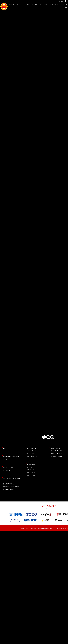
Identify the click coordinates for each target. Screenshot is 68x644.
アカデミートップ (32, 486)
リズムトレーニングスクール (59, 477)
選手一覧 (30, 489)
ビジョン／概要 (31, 497)
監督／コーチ (31, 494)
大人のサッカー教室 (56, 472)
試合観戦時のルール (9, 506)
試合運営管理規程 (8, 511)
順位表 (5, 481)
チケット (58, 2)
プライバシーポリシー (54, 548)
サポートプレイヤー (32, 472)
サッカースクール (56, 469)
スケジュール (31, 475)
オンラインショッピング (45, 2)
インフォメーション (8, 489)
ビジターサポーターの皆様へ (11, 508)
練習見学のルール (32, 477)
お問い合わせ (41, 548)
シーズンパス (7, 492)
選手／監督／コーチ (33, 469)
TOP (4, 469)
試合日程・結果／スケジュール (12, 478)
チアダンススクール (56, 475)
